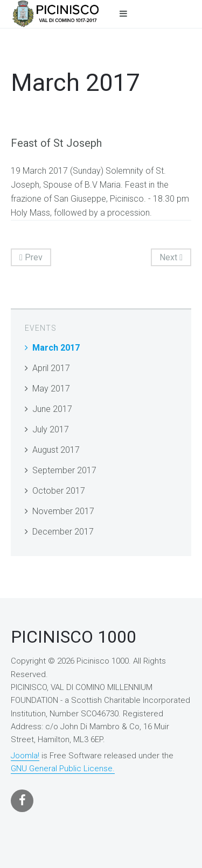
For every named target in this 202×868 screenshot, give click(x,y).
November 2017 (63, 511)
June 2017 (52, 409)
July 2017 (51, 429)
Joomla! (25, 756)
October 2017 (59, 491)
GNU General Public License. (63, 769)
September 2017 (64, 470)
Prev (31, 257)
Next (171, 257)
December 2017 (63, 532)
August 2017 (56, 450)
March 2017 (56, 348)
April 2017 (51, 368)
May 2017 (51, 389)
